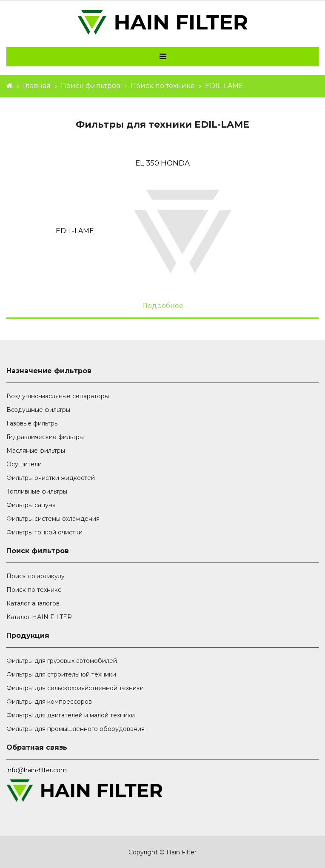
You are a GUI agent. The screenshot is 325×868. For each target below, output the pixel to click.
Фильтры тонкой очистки (44, 532)
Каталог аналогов (33, 603)
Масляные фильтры (36, 451)
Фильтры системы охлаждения (53, 519)
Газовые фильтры (33, 423)
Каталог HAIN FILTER (39, 617)
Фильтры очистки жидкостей (51, 478)
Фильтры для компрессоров (49, 702)
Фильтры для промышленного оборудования (76, 729)
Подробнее (163, 306)
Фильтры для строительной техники (61, 674)
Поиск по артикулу (36, 576)
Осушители (24, 464)
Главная (37, 86)
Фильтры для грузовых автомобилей (62, 661)
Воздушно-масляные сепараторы (58, 396)
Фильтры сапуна (31, 505)
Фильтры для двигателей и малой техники (71, 715)
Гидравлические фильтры (45, 437)
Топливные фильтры (37, 491)
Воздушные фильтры (38, 410)
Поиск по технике (163, 86)
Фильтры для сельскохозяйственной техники (75, 688)
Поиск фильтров (91, 86)
